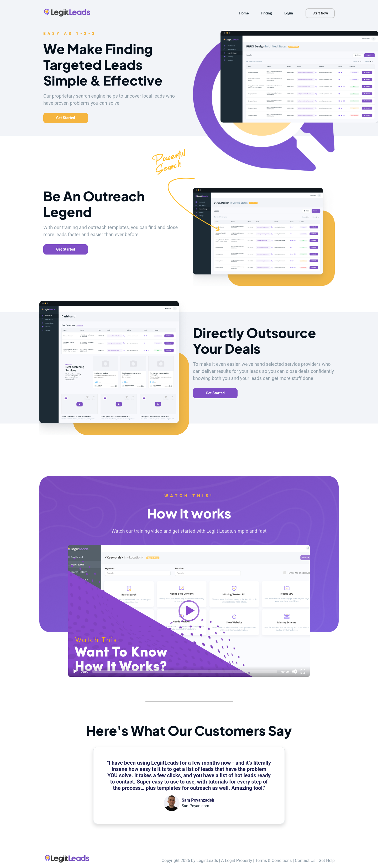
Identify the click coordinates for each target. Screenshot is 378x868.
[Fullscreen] (303, 671)
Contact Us (305, 861)
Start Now (320, 13)
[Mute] (295, 671)
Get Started (66, 118)
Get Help (327, 861)
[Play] (189, 611)
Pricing (266, 13)
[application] (189, 611)
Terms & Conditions (274, 861)
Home (244, 13)
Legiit (230, 861)
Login (289, 13)
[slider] (185, 671)
